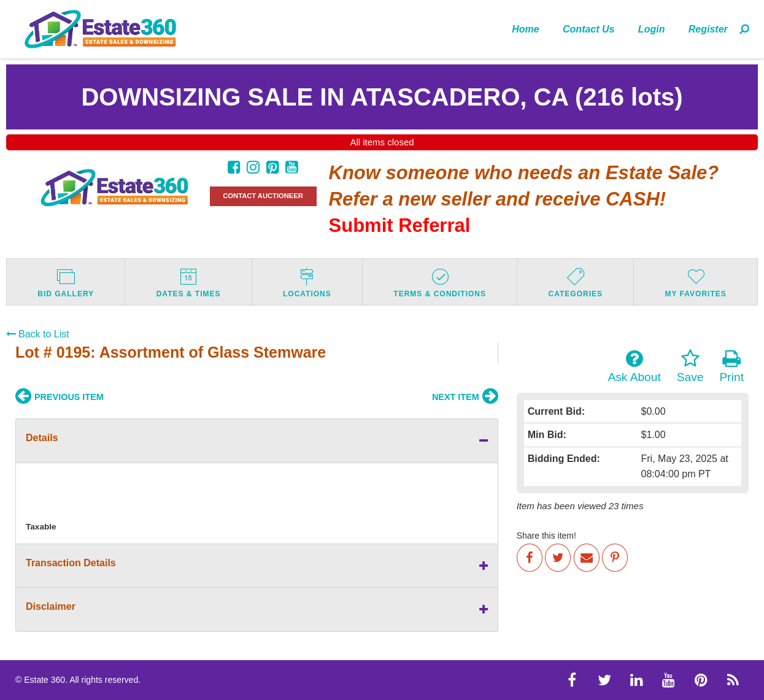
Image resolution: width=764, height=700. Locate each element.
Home (525, 29)
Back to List (38, 334)
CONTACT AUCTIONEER (263, 196)
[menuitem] (526, 29)
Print (732, 366)
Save (690, 366)
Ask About (634, 366)
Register (708, 29)
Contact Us (588, 29)
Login (652, 29)
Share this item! (546, 536)
